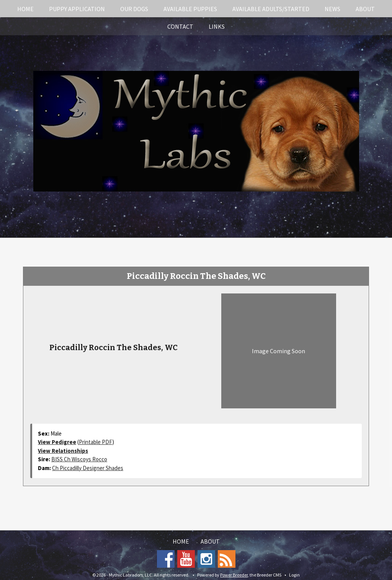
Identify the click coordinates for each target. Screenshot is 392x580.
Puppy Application (77, 9)
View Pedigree (57, 442)
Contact (180, 26)
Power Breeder (234, 575)
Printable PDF (96, 442)
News (332, 9)
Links (217, 26)
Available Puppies (190, 9)
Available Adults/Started (271, 9)
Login (294, 575)
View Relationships (63, 451)
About (365, 9)
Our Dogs (134, 9)
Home (25, 9)
